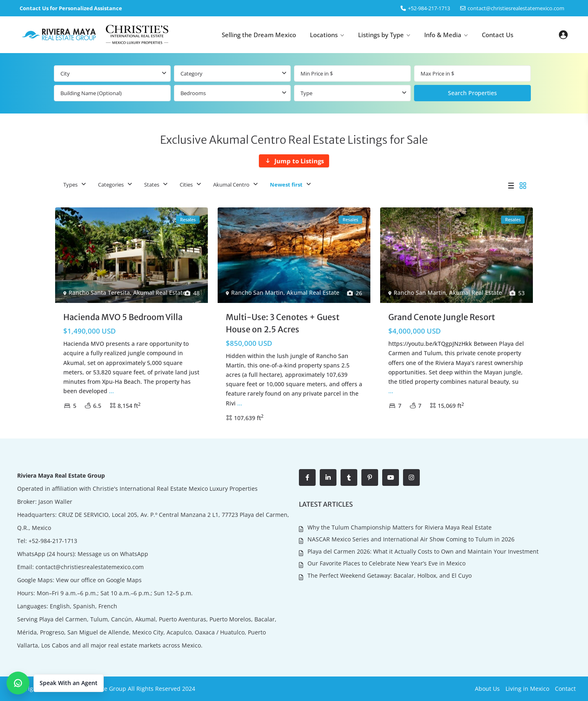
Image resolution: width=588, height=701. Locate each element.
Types (70, 185)
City (65, 73)
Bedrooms (193, 93)
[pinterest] (370, 477)
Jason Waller (55, 502)
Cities (186, 185)
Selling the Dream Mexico (259, 35)
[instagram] (411, 477)
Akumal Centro (231, 185)
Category (192, 73)
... (111, 391)
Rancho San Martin (257, 293)
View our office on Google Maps (99, 580)
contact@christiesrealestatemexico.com (516, 8)
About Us (487, 689)
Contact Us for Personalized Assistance (71, 8)
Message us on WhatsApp (113, 554)
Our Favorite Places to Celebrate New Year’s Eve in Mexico (386, 563)
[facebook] (307, 477)
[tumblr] (349, 477)
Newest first (286, 185)
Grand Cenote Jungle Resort (442, 317)
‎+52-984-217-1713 (429, 8)
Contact (565, 689)
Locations (324, 35)
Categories (111, 185)
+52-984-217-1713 (53, 541)
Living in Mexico (527, 689)
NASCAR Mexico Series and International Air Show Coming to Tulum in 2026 (411, 539)
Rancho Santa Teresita (99, 293)
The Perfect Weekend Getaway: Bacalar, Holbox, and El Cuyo (390, 575)
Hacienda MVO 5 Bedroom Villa (123, 317)
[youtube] (391, 477)
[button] (55, 683)
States (152, 185)
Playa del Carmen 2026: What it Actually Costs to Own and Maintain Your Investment (423, 551)
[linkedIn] (328, 477)
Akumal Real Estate (159, 293)
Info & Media (443, 35)
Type (306, 93)
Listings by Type (381, 35)
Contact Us (498, 35)
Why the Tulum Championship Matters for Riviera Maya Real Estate (400, 527)
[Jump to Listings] (294, 161)
